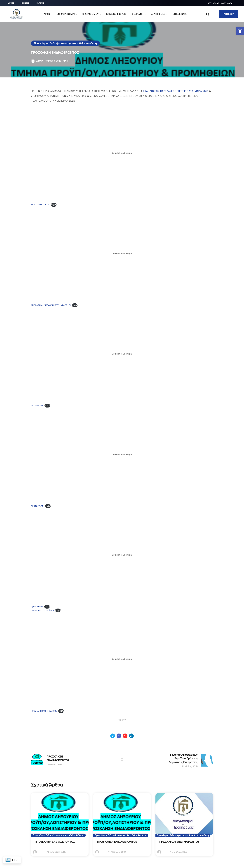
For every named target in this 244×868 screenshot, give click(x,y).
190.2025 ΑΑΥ (37, 406)
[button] (240, 31)
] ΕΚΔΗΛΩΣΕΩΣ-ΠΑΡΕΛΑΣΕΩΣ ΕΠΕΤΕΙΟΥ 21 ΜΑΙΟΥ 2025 (175, 91)
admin (40, 61)
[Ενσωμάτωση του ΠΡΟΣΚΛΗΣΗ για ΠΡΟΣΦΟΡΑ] (122, 659)
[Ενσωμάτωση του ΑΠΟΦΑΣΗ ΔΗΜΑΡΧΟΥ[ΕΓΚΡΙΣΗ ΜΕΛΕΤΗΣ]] (122, 253)
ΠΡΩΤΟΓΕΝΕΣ (37, 506)
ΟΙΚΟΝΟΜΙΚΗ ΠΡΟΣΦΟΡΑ (42, 610)
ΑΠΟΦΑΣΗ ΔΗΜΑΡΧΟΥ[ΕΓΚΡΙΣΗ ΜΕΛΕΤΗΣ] (51, 305)
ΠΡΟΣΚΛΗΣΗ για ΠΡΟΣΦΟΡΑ (44, 711)
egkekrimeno (37, 607)
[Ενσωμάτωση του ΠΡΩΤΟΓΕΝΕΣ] (122, 454)
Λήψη (54, 205)
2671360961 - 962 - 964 (220, 3)
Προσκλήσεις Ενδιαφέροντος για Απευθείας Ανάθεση (65, 43)
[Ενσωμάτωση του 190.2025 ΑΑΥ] (122, 354)
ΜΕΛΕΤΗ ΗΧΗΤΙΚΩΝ (40, 205)
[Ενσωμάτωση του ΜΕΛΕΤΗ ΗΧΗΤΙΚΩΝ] (122, 153)
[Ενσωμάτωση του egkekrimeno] (122, 555)
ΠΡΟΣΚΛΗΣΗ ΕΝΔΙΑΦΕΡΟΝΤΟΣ (55, 842)
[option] (60, 825)
